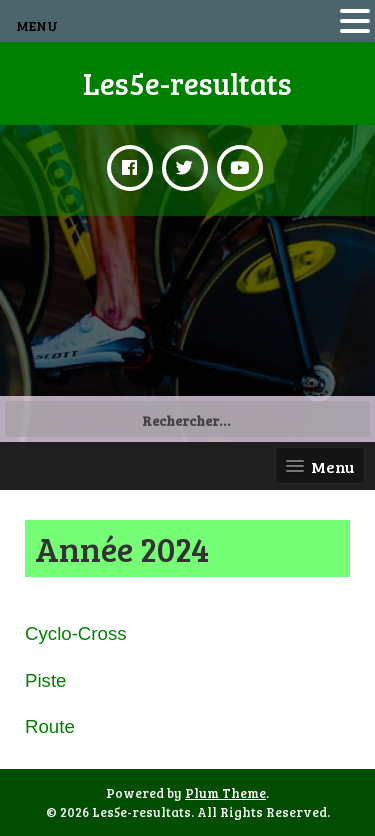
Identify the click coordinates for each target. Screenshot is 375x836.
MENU (37, 25)
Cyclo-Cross (76, 633)
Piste (45, 680)
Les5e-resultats (187, 83)
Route (50, 726)
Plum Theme (225, 793)
